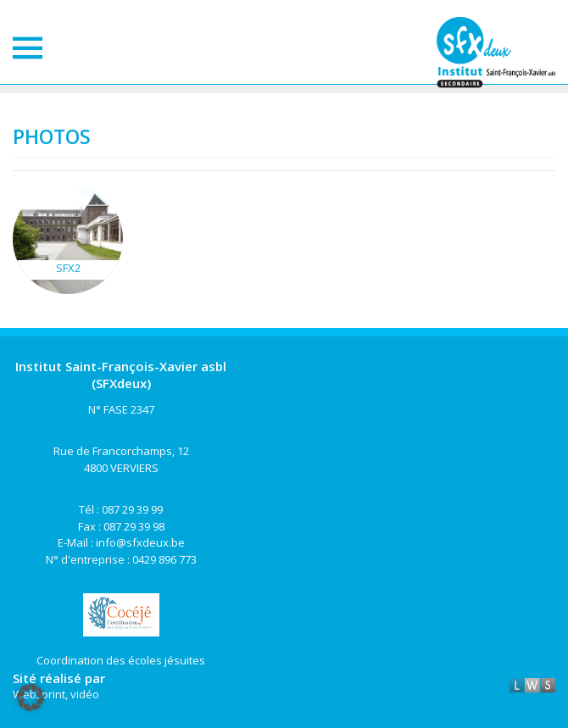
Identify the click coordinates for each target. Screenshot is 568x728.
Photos (52, 136)
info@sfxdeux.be (140, 542)
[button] (31, 697)
